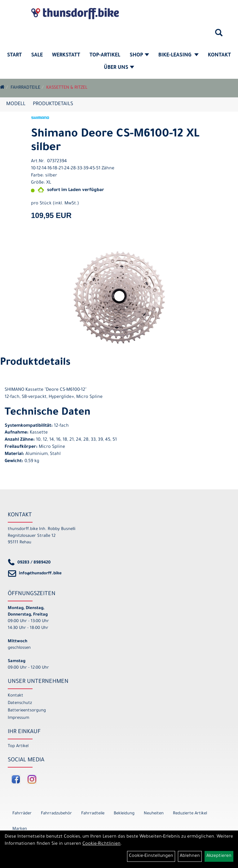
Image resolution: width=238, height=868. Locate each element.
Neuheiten (154, 814)
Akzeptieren (219, 856)
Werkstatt (66, 56)
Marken (20, 829)
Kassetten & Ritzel (67, 88)
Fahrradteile (25, 88)
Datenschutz (20, 703)
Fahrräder (22, 814)
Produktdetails (53, 104)
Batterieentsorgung (27, 711)
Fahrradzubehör (56, 814)
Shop (139, 56)
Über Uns (119, 68)
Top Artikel (18, 746)
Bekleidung (124, 814)
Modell (16, 104)
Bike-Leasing (178, 56)
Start (15, 56)
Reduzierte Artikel (190, 814)
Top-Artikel (105, 56)
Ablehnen (190, 856)
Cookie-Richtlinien (101, 844)
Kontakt (220, 56)
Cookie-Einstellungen (151, 856)
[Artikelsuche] (219, 35)
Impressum (18, 718)
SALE (37, 56)
